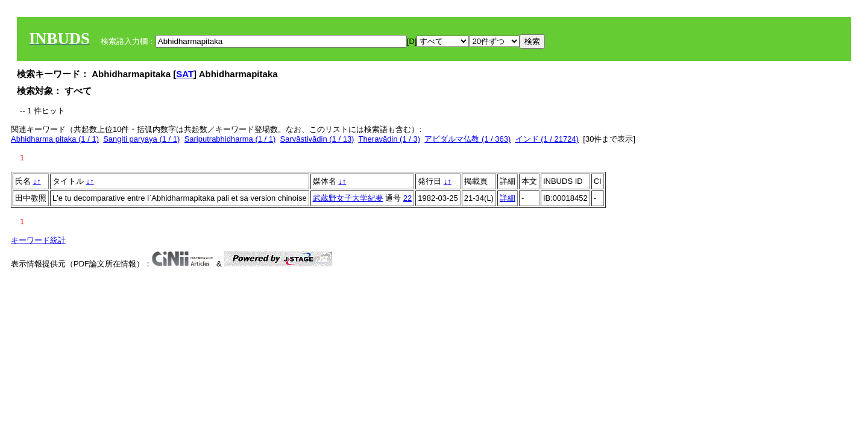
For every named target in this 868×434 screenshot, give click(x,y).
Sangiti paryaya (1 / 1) (141, 139)
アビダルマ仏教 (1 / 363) (467, 139)
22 (407, 198)
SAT (185, 74)
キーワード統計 (38, 240)
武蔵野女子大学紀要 (348, 198)
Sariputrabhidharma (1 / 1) (230, 139)
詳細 (508, 198)
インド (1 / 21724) (547, 139)
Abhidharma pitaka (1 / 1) (55, 139)
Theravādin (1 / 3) (389, 139)
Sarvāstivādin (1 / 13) (317, 139)
